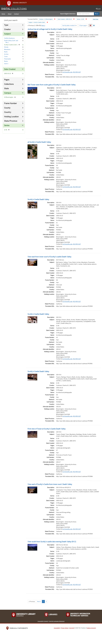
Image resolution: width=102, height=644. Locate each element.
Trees (6, 57)
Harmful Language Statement (57, 621)
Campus (8, 93)
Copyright (72, 628)
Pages (7, 80)
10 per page (83, 26)
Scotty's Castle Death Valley (38, 200)
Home (3, 14)
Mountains (7, 50)
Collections (9, 84)
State (6, 89)
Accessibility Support (43, 621)
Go (97, 14)
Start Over (96, 19)
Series (7, 126)
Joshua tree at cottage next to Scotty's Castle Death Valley (50, 29)
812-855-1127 (77, 72)
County (7, 108)
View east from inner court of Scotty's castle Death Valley (49, 257)
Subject (7, 34)
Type (6, 25)
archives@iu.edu (67, 72)
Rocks (6, 61)
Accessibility (57, 628)
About (10, 14)
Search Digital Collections (68, 14)
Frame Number (10, 104)
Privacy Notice (65, 628)
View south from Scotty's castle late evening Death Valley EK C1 (52, 542)
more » (6, 64)
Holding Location (11, 117)
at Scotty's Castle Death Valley (39, 142)
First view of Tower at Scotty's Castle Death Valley (47, 429)
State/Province (11, 121)
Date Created (10, 69)
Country (8, 112)
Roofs (6, 52)
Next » (43, 26)
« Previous (32, 602)
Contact (16, 14)
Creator (7, 30)
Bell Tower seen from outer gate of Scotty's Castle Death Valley (52, 85)
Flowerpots (7, 59)
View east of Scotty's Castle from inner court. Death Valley (50, 484)
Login (98, 9)
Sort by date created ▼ (70, 26)
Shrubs (6, 47)
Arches (6, 54)
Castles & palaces (9, 38)
